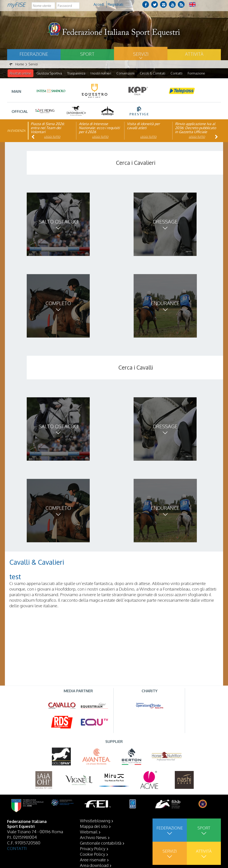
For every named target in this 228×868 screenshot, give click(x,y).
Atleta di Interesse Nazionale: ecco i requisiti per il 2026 (99, 128)
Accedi (99, 4)
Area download (94, 865)
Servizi (141, 54)
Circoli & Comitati (153, 73)
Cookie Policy (93, 854)
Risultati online (20, 73)
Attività (194, 54)
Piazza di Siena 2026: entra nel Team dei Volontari (48, 128)
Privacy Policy (93, 848)
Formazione (196, 73)
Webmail (89, 832)
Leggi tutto (52, 137)
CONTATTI (17, 848)
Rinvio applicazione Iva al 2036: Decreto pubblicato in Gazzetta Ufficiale (195, 128)
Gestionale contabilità (101, 843)
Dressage (165, 222)
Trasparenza (76, 73)
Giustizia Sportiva (49, 73)
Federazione (34, 54)
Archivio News (93, 837)
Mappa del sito (94, 826)
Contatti (176, 73)
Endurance (165, 303)
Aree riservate (93, 860)
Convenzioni (125, 73)
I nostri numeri (101, 73)
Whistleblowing (95, 820)
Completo (58, 303)
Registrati (115, 4)
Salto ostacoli (58, 222)
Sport (87, 54)
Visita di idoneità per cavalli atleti (143, 126)
